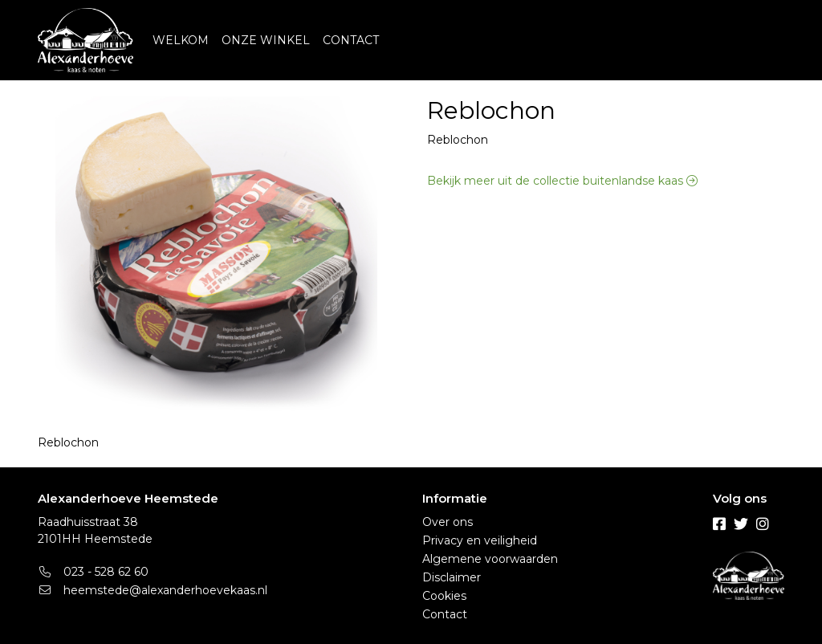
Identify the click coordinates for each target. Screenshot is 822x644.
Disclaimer (452, 577)
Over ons (448, 522)
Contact (445, 614)
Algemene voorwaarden (490, 559)
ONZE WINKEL (266, 40)
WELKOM (181, 40)
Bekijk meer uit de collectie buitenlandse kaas (562, 181)
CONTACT (351, 40)
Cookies (444, 596)
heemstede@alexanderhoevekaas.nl (153, 590)
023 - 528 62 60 (93, 572)
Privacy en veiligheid (480, 540)
